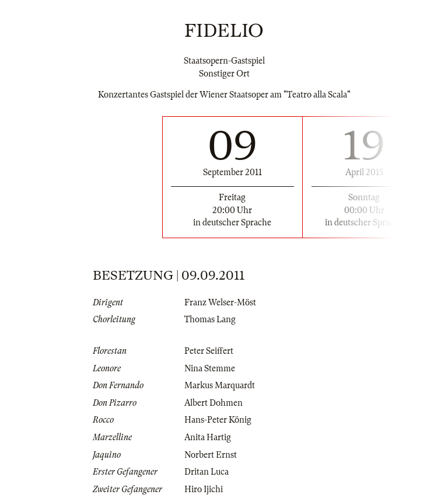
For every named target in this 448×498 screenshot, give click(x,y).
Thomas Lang (210, 319)
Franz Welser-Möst (220, 302)
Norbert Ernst (211, 455)
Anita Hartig (208, 437)
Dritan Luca (206, 472)
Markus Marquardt (220, 385)
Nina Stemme (210, 368)
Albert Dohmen (213, 403)
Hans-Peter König (218, 420)
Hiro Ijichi (204, 489)
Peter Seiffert (209, 351)
